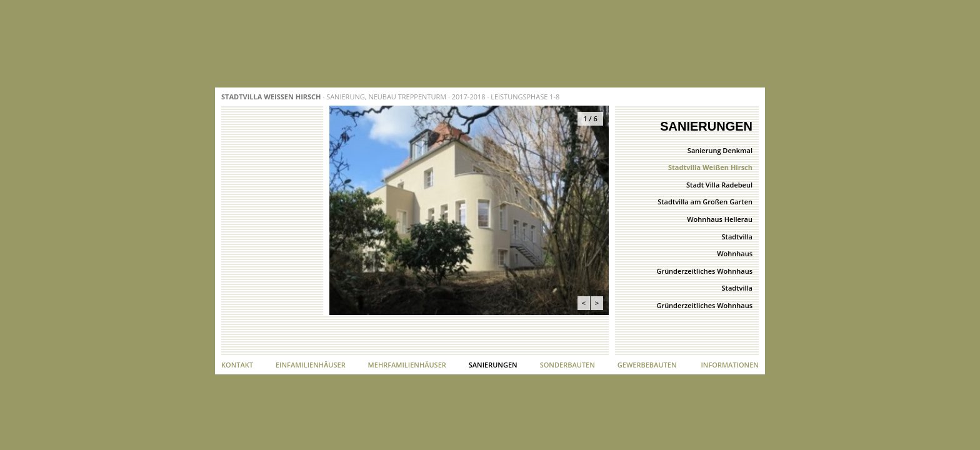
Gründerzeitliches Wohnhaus (704, 271)
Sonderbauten (567, 365)
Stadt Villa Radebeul (719, 185)
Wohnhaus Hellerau (720, 219)
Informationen (730, 365)
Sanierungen (493, 365)
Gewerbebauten (647, 365)
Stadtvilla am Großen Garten (705, 202)
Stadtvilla (737, 237)
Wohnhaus (735, 253)
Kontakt (237, 365)
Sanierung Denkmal (720, 150)
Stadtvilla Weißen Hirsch (710, 167)
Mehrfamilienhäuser (407, 365)
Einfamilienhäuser (311, 365)
